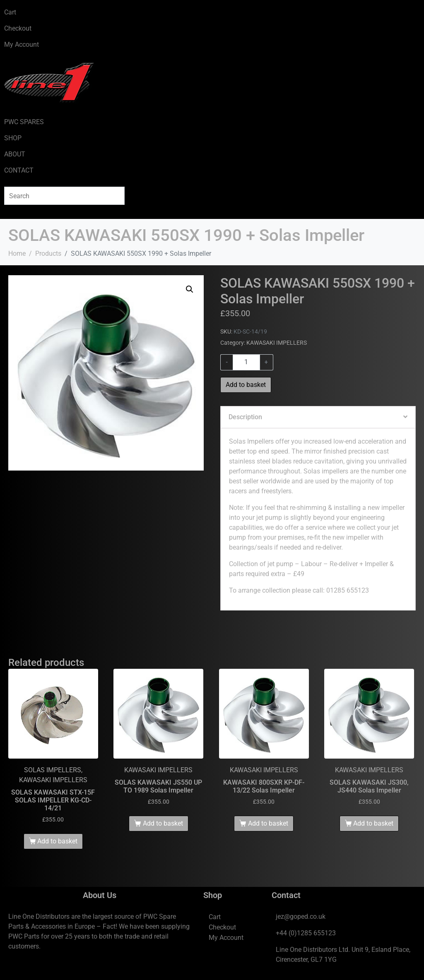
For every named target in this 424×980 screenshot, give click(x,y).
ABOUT (15, 154)
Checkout (18, 28)
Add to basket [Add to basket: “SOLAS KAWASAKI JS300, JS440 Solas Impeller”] (373, 823)
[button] (190, 289)
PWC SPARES (24, 122)
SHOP (13, 138)
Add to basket (246, 385)
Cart (10, 12)
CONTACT (19, 170)
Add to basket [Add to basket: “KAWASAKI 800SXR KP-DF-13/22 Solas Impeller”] (268, 823)
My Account (22, 44)
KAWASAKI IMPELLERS (277, 343)
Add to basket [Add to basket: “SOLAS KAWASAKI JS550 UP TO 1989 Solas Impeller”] (163, 823)
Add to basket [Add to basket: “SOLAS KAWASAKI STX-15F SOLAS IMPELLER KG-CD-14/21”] (57, 841)
